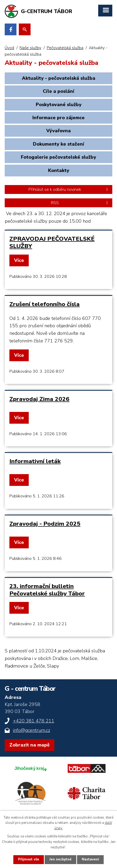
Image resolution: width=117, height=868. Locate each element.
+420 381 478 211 (34, 721)
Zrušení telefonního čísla (45, 304)
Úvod (9, 48)
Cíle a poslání (58, 91)
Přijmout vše (29, 859)
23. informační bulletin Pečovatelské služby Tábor (47, 590)
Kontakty (59, 170)
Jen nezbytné (60, 859)
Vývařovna (58, 131)
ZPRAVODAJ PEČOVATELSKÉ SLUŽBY (52, 242)
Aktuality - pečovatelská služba (59, 78)
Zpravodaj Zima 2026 (39, 399)
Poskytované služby (59, 105)
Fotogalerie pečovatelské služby (58, 157)
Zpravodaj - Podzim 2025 (45, 524)
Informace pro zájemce (58, 118)
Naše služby (30, 48)
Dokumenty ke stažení (58, 144)
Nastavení (90, 859)
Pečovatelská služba (65, 48)
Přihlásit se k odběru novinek (69, 189)
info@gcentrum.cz (32, 730)
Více (19, 260)
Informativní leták (35, 461)
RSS (80, 203)
